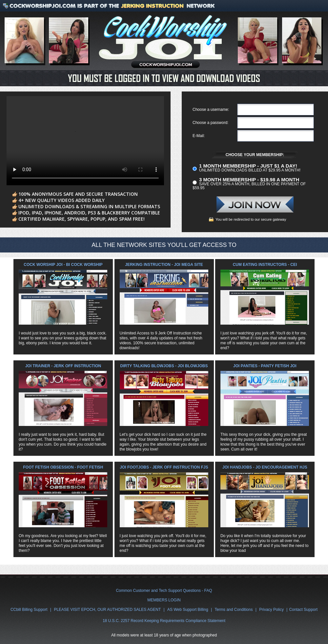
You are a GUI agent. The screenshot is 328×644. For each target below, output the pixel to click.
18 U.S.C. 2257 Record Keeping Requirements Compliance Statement (164, 621)
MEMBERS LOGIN (164, 600)
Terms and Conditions (234, 610)
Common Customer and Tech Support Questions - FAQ (164, 591)
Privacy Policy (271, 610)
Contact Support (303, 610)
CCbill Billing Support (29, 610)
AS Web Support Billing (188, 610)
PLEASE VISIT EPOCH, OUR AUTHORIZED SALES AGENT (107, 610)
